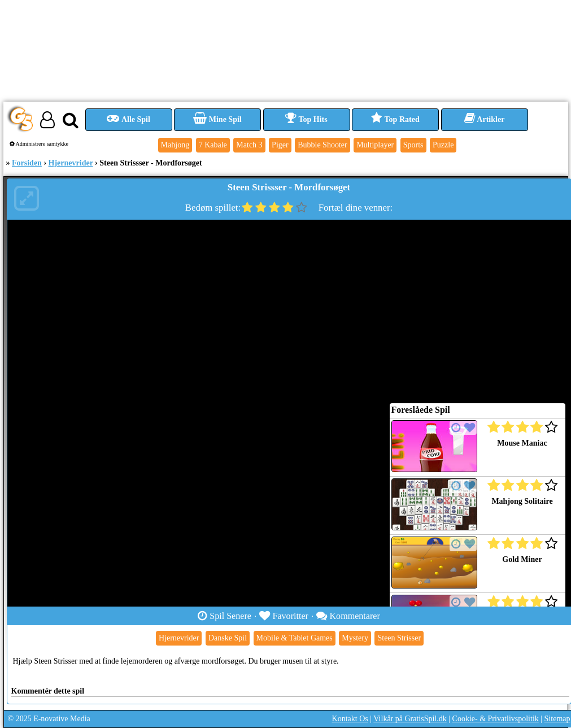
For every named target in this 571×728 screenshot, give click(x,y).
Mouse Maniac (522, 443)
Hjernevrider (71, 163)
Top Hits (306, 119)
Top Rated (395, 119)
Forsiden (27, 163)
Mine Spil (217, 119)
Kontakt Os (350, 719)
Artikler (485, 119)
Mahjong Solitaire (522, 501)
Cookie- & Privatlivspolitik (496, 719)
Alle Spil (128, 119)
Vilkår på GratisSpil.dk (410, 719)
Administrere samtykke (39, 144)
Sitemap (557, 719)
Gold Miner (522, 559)
